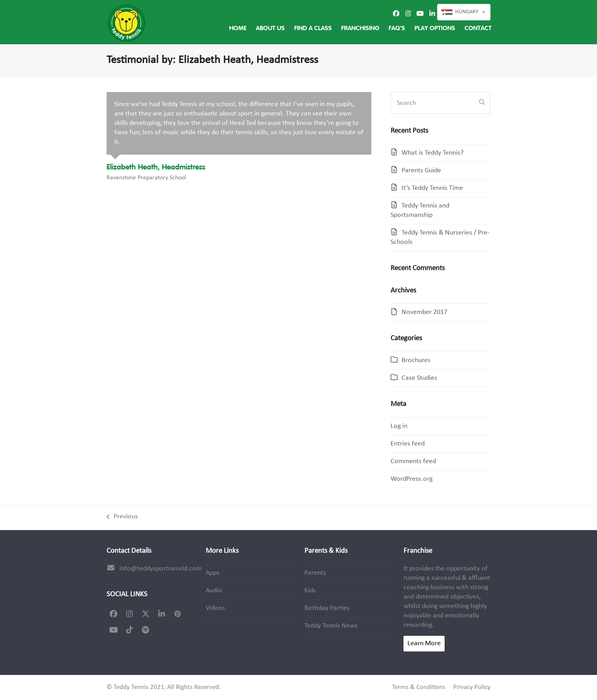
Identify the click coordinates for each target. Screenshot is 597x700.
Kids (310, 591)
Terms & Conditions (419, 687)
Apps (213, 573)
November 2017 (424, 312)
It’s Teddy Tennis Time (432, 188)
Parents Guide (421, 170)
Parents (315, 573)
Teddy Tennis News (331, 626)
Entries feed (408, 444)
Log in (399, 426)
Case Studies (419, 378)
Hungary (471, 12)
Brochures (416, 360)
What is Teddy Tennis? (432, 153)
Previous (122, 517)
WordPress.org (412, 479)
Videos (215, 608)
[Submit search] (482, 103)
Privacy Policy (472, 687)
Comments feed (413, 461)
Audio (214, 591)
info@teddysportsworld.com (161, 569)
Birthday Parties (327, 608)
